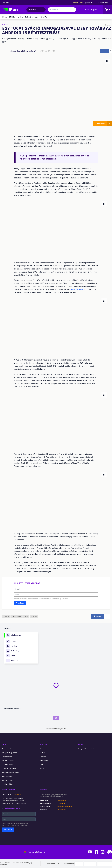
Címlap (5, 17)
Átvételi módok (7, 780)
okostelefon (17, 616)
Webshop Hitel (7, 749)
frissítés (34, 616)
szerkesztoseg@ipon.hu (65, 807)
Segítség (43, 790)
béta (26, 616)
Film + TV (44, 17)
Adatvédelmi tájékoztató (10, 772)
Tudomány (29, 17)
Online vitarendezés (9, 768)
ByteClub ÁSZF (69, 864)
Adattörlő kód (7, 776)
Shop (87, 10)
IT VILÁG (5, 25)
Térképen (17, 795)
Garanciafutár (7, 757)
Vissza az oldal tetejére (56, 729)
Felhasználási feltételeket (40, 599)
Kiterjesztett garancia (9, 753)
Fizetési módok (7, 784)
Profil (81, 744)
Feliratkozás (20, 603)
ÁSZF (60, 864)
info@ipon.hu (62, 810)
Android (6, 616)
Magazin (94, 10)
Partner (75, 3)
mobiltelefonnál (77, 289)
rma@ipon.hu (62, 804)
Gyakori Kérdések (8, 761)
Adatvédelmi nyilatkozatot (60, 599)
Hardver (20, 17)
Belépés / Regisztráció (86, 749)
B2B (81, 3)
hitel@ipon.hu (62, 800)
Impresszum (51, 864)
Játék (37, 17)
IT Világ (43, 753)
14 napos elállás (7, 765)
